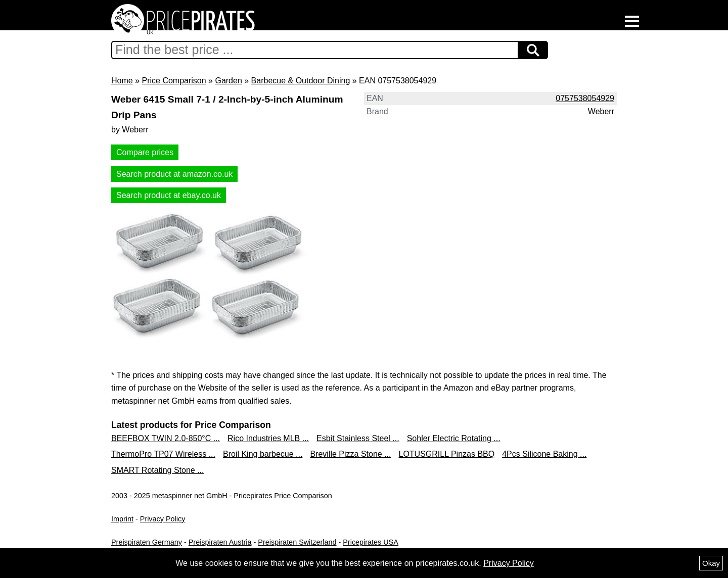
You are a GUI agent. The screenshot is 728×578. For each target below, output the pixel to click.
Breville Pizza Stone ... (350, 454)
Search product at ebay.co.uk (169, 195)
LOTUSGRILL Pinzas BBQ (446, 454)
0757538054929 (585, 98)
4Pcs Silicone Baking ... (544, 454)
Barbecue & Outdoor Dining (301, 81)
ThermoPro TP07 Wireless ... (163, 454)
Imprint (122, 519)
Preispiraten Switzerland (297, 542)
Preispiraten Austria (220, 542)
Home (122, 81)
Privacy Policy (163, 519)
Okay (711, 563)
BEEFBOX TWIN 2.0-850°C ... (166, 438)
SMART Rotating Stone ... (158, 470)
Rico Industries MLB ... (268, 438)
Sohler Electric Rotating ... (454, 438)
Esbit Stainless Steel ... (358, 438)
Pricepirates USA (371, 542)
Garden (228, 81)
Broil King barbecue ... (263, 454)
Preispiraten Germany (147, 542)
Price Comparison (174, 81)
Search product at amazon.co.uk (174, 174)
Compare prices (145, 152)
